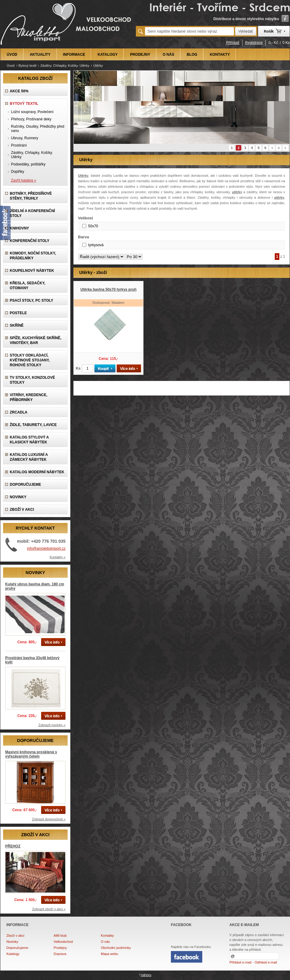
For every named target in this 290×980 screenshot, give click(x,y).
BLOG (192, 55)
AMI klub (60, 936)
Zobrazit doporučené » (49, 819)
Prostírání (19, 145)
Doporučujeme (17, 948)
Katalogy (13, 954)
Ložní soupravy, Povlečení (32, 112)
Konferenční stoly (30, 241)
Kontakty (107, 936)
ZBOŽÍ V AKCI (22, 510)
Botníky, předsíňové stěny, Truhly (31, 196)
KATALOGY (108, 55)
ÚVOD (12, 55)
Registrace (254, 43)
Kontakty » (58, 557)
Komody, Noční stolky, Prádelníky (33, 256)
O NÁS (168, 55)
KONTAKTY (220, 55)
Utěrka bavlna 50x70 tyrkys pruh (108, 289)
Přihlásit (233, 43)
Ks (78, 368)
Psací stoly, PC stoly (32, 300)
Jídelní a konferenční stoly (32, 213)
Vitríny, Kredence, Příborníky (28, 397)
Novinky (12, 942)
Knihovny (19, 228)
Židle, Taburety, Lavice (33, 425)
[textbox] (189, 31)
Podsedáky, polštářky (28, 164)
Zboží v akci (15, 936)
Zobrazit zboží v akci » (49, 909)
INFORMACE (74, 55)
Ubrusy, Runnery (25, 138)
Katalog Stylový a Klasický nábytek (29, 440)
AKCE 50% (19, 91)
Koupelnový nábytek (32, 271)
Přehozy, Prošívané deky (31, 119)
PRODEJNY (140, 55)
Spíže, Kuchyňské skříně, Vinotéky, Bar (35, 340)
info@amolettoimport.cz (46, 549)
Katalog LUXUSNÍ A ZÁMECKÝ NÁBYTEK (29, 457)
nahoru (146, 975)
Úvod (11, 66)
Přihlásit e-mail (240, 962)
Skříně (17, 325)
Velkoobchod (63, 942)
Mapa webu (110, 954)
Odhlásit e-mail (266, 962)
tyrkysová (96, 245)
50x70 (93, 226)
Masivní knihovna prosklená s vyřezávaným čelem (31, 754)
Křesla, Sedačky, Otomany (28, 286)
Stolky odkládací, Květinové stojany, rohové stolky (30, 360)
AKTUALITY (40, 55)
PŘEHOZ (13, 846)
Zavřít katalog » (24, 180)
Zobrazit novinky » (52, 725)
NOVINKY (18, 497)
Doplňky (18, 172)
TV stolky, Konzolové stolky (32, 380)
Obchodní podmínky (116, 948)
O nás (105, 942)
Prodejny (60, 948)
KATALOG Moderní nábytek (37, 472)
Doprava (60, 954)
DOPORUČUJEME (25, 485)
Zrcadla (19, 412)
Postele (18, 313)
